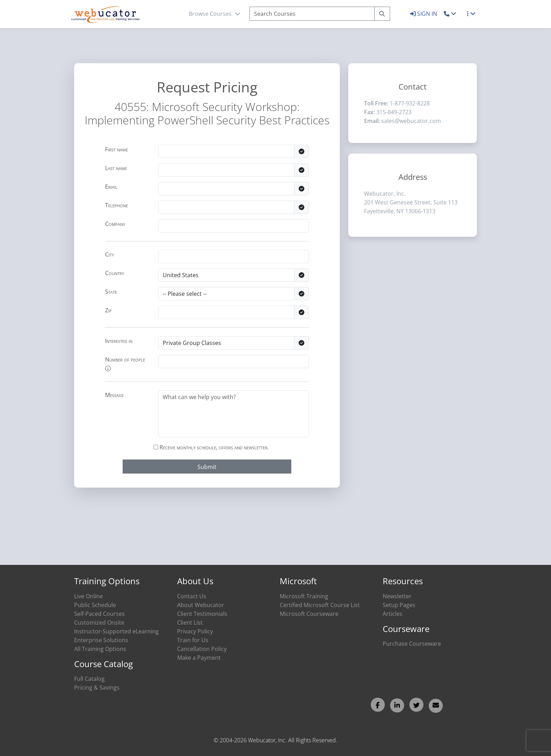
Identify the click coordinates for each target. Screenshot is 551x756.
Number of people (125, 363)
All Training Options (100, 649)
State (111, 292)
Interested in (119, 341)
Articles (393, 614)
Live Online (89, 596)
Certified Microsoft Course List (320, 605)
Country (115, 273)
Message (114, 395)
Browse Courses (215, 14)
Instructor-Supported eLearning (116, 631)
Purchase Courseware (412, 644)
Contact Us (192, 596)
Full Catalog (89, 679)
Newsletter (397, 596)
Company (115, 224)
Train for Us (193, 640)
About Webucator (201, 605)
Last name (116, 168)
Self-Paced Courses (99, 614)
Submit (207, 467)
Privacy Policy (195, 631)
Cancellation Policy (202, 649)
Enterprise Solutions (101, 640)
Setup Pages (399, 605)
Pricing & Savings (97, 687)
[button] (450, 14)
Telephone (116, 205)
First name (116, 149)
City (109, 254)
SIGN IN (424, 14)
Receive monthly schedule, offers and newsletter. (211, 447)
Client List (190, 623)
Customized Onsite (99, 623)
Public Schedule (95, 605)
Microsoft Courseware (309, 614)
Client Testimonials (202, 614)
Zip (108, 310)
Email (111, 187)
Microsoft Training (304, 596)
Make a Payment (199, 658)
